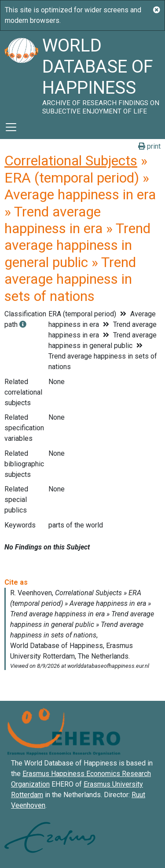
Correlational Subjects (71, 161)
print (149, 146)
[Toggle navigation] (11, 127)
